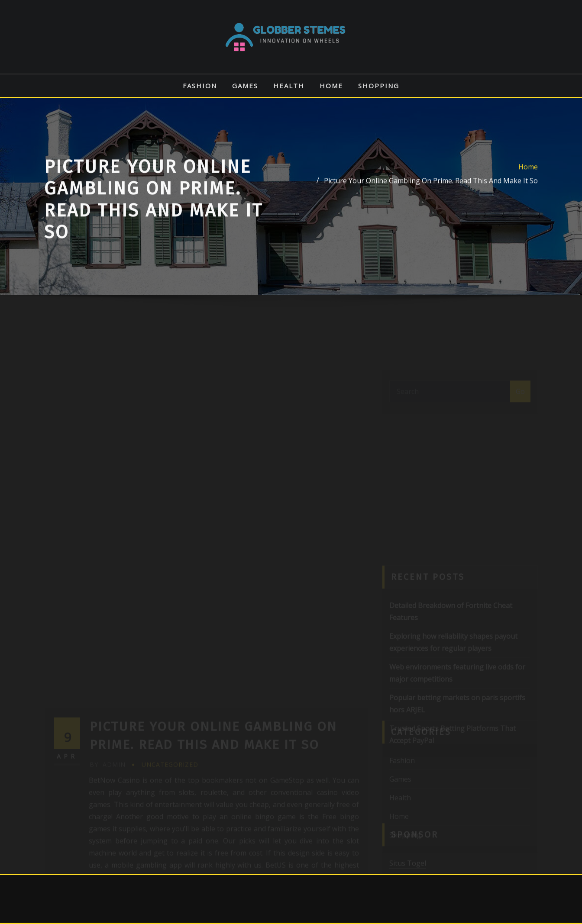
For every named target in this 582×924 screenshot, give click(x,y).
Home (331, 86)
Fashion (200, 86)
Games (245, 86)
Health (289, 86)
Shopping (379, 86)
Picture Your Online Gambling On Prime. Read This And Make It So (431, 189)
